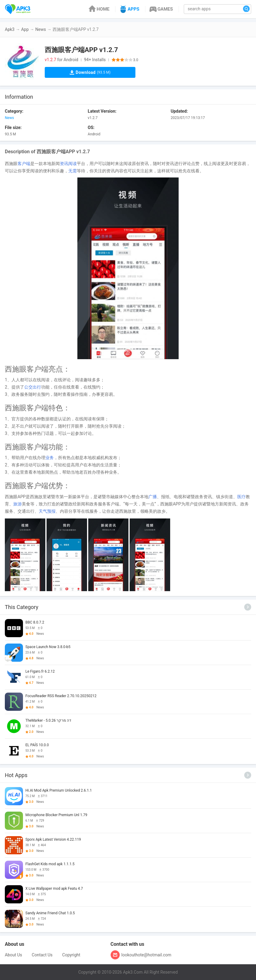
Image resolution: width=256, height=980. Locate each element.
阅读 (73, 164)
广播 (153, 497)
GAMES (161, 9)
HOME (99, 9)
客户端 (24, 164)
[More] (248, 607)
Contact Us (42, 955)
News (41, 29)
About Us (13, 955)
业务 (50, 458)
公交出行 (33, 387)
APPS (129, 9)
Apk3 (10, 29)
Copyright (71, 955)
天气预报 (47, 511)
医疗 (241, 497)
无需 (73, 171)
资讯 (64, 164)
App (25, 29)
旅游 (18, 504)
